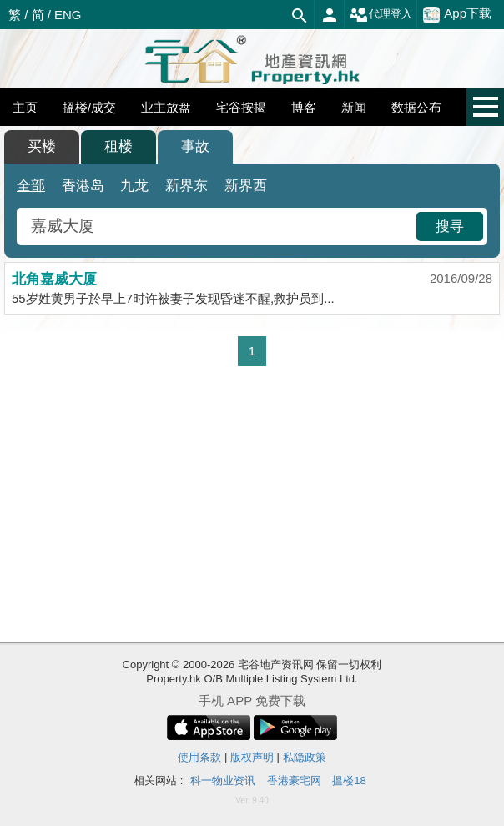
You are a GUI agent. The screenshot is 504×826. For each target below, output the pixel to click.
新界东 (186, 186)
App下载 (457, 14)
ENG (68, 15)
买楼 (42, 146)
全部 (31, 186)
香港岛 (83, 186)
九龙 (134, 186)
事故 (195, 146)
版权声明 (252, 757)
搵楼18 (349, 781)
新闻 (354, 107)
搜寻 (450, 227)
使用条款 (199, 757)
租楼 (118, 146)
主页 (25, 107)
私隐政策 (305, 757)
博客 (304, 107)
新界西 (246, 186)
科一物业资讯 (223, 781)
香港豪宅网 (294, 781)
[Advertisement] (252, 505)
